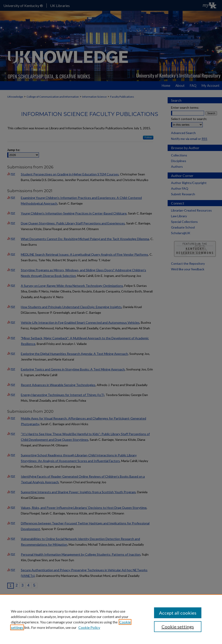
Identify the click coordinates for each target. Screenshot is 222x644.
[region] (111, 619)
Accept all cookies (178, 613)
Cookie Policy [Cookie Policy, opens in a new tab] (89, 627)
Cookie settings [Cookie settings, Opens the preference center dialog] (178, 627)
